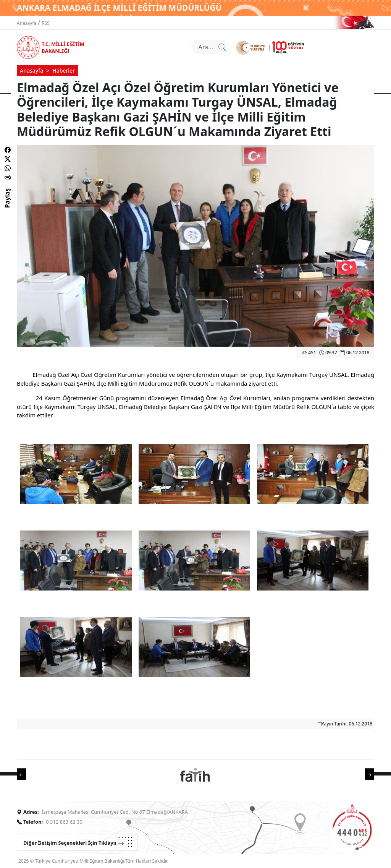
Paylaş (7, 205)
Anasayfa (27, 23)
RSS (46, 23)
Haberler (64, 71)
